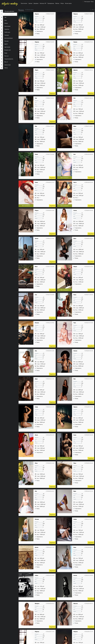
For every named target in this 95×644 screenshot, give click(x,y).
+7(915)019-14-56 (89, 267)
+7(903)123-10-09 (89, 519)
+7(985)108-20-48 (89, 182)
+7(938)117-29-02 (50, 238)
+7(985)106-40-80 (89, 154)
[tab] (21, 10)
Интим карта (68, 3)
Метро (62, 3)
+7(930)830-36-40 (50, 351)
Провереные (51, 3)
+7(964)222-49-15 (89, 70)
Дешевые (36, 3)
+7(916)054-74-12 (89, 42)
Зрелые (30, 3)
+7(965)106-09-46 (50, 519)
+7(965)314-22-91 (50, 379)
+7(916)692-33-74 (50, 182)
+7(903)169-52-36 (89, 491)
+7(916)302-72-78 (89, 407)
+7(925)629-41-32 (50, 435)
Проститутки (24, 3)
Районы (57, 3)
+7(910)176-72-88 (89, 323)
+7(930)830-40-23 (50, 491)
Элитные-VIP (43, 3)
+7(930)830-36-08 (50, 210)
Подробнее (52, 37)
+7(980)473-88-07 (50, 14)
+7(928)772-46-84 (50, 154)
